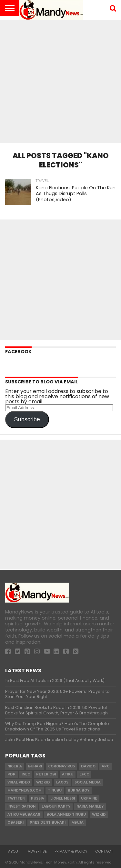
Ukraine (89, 798)
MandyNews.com (25, 790)
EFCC (84, 774)
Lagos (62, 782)
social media (88, 782)
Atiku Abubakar (24, 814)
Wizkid (99, 814)
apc (106, 766)
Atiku (68, 774)
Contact (104, 851)
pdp (11, 774)
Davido (88, 766)
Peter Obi (46, 774)
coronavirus (61, 766)
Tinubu (55, 790)
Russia (38, 798)
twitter (16, 798)
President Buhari (48, 823)
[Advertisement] (60, 80)
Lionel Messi (63, 798)
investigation (21, 806)
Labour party (56, 806)
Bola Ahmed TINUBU (66, 814)
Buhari (35, 766)
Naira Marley (90, 806)
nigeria (15, 766)
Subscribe (27, 419)
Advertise (37, 851)
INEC (26, 774)
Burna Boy (79, 790)
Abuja (78, 823)
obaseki (15, 823)
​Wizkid (43, 782)
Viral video (19, 782)
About (14, 851)
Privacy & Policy (71, 851)
